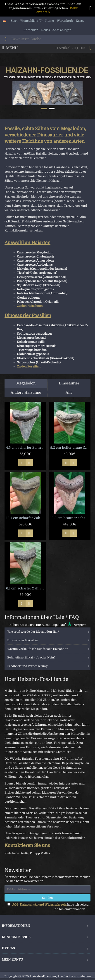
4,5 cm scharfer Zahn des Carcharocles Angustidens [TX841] (26, 448)
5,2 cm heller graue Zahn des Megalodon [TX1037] (70, 448)
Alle (69, 393)
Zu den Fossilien (29, 366)
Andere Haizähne (26, 393)
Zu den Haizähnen (30, 306)
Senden (47, 898)
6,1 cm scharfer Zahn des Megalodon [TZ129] (26, 588)
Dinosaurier (69, 383)
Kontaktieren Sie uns (27, 845)
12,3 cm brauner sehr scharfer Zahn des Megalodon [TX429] (70, 518)
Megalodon (26, 383)
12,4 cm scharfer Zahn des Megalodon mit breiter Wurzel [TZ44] (26, 518)
